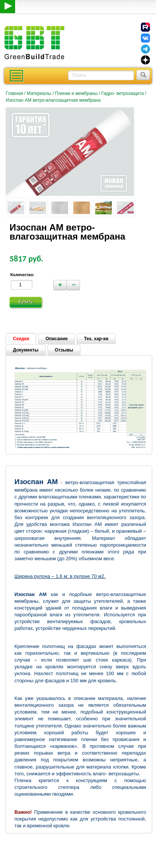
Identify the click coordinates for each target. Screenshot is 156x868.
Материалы (39, 93)
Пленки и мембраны (76, 93)
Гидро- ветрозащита (122, 93)
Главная (14, 93)
